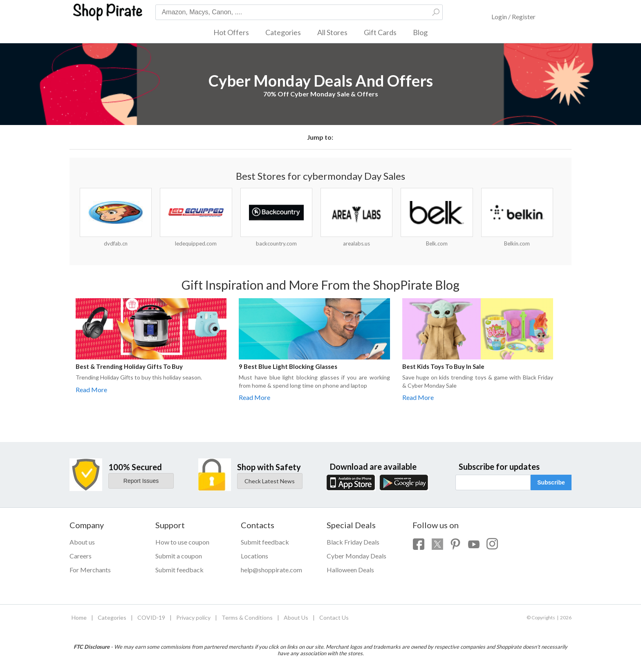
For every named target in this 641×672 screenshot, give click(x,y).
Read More (91, 390)
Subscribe (551, 482)
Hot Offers (231, 32)
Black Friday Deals (353, 542)
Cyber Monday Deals (356, 556)
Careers (81, 556)
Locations (254, 556)
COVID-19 (151, 617)
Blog (420, 32)
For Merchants (90, 570)
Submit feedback (179, 570)
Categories (283, 32)
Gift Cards (380, 32)
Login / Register (513, 17)
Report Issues (141, 481)
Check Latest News (270, 481)
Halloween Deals (350, 570)
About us (82, 542)
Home (79, 617)
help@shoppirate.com (271, 570)
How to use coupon (182, 542)
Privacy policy (193, 617)
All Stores (332, 32)
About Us (296, 617)
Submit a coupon (179, 556)
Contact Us (334, 617)
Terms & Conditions (247, 617)
